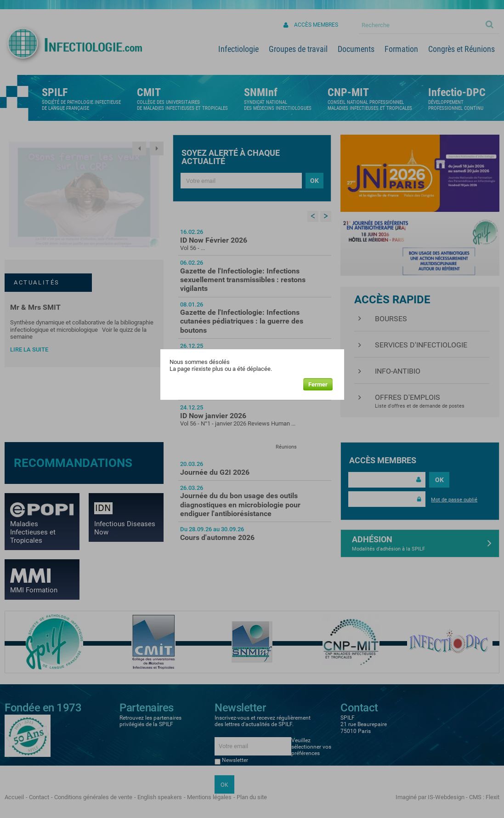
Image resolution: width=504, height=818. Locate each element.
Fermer (318, 384)
